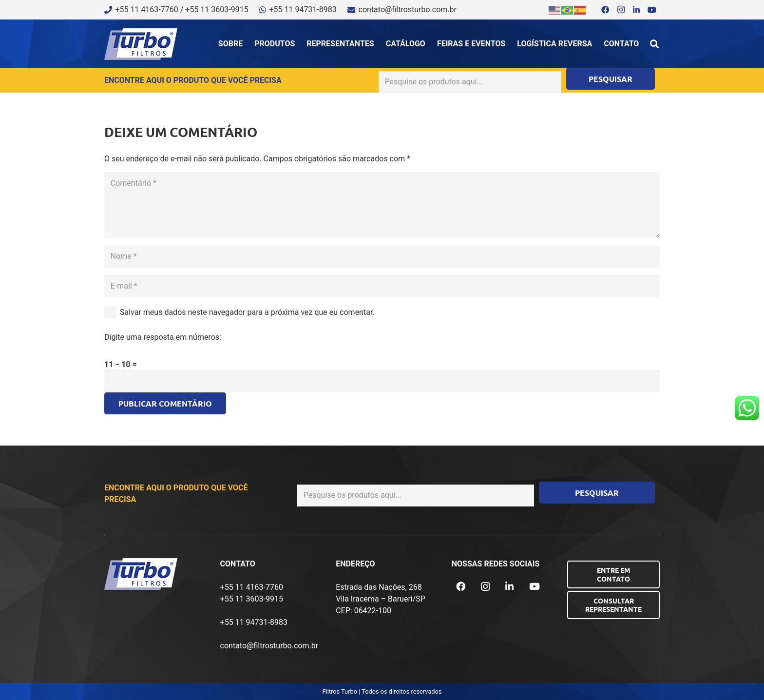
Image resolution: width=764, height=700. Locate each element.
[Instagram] (621, 10)
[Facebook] (605, 10)
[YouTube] (652, 10)
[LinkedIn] (636, 10)
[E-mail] (382, 286)
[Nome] (382, 257)
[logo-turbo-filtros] (141, 44)
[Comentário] (382, 205)
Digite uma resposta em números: (163, 337)
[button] (654, 44)
